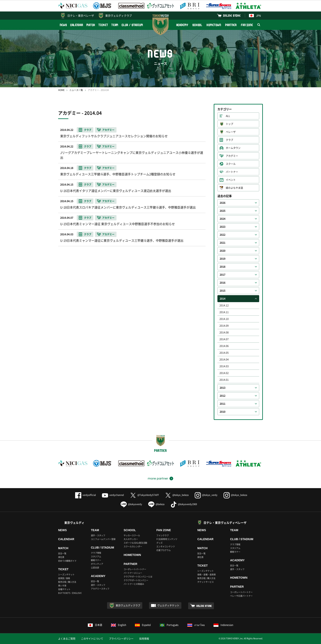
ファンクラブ (163, 535)
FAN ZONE (247, 25)
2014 (223, 299)
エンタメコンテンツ (166, 546)
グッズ (159, 543)
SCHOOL (197, 25)
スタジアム (96, 556)
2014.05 (224, 353)
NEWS (63, 25)
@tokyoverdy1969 (184, 504)
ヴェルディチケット (168, 605)
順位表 (61, 557)
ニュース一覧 (76, 90)
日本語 (95, 625)
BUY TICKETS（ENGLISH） (71, 593)
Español (143, 625)
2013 (223, 388)
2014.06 (224, 346)
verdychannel (113, 495)
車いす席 (62, 586)
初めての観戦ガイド (67, 561)
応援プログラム (164, 550)
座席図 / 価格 (64, 578)
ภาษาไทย (196, 625)
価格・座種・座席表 (207, 574)
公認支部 (95, 567)
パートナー (232, 172)
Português (169, 625)
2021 (223, 243)
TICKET (103, 25)
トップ (229, 124)
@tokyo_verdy (206, 495)
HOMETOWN (214, 25)
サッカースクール (132, 535)
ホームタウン (233, 148)
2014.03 (224, 366)
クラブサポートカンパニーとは (138, 577)
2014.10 (224, 319)
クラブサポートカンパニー (136, 580)
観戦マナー (96, 560)
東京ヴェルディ (74, 523)
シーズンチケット (66, 574)
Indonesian (223, 625)
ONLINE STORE (232, 15)
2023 (223, 227)
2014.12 (224, 305)
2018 (223, 267)
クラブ (229, 140)
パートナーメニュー (133, 573)
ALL (228, 116)
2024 (223, 219)
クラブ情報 (96, 553)
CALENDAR (77, 25)
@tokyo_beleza (177, 495)
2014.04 (224, 359)
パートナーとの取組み (134, 584)
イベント (231, 180)
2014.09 (224, 326)
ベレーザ (231, 132)
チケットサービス (206, 582)
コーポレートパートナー (135, 569)
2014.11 (224, 312)
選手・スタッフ (98, 535)
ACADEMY (182, 25)
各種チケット (64, 589)
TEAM (115, 25)
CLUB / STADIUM (132, 25)
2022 (223, 235)
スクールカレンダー (133, 546)
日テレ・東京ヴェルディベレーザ (225, 523)
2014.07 (224, 339)
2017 (223, 275)
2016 (223, 283)
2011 (223, 404)
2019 (223, 259)
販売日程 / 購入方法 (67, 582)
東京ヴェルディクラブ (119, 15)
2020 (223, 251)
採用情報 (144, 639)
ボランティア (97, 564)
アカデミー (232, 156)
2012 (223, 396)
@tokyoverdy (131, 504)
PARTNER (231, 25)
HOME (61, 90)
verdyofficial (85, 495)
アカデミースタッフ (100, 589)
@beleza (156, 504)
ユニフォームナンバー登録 (103, 539)
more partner (158, 478)
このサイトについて (92, 639)
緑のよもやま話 (234, 188)
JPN (255, 15)
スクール (231, 164)
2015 (223, 291)
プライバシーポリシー (121, 639)
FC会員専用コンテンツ (167, 539)
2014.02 (224, 373)
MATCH (91, 25)
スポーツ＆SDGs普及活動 (135, 543)
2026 (223, 203)
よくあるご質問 (67, 639)
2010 (223, 412)
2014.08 (224, 332)
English (119, 625)
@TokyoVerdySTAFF (144, 495)
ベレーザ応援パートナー (241, 596)
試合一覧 (62, 553)
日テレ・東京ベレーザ (81, 15)
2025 (223, 211)
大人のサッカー (131, 539)
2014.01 (224, 380)
